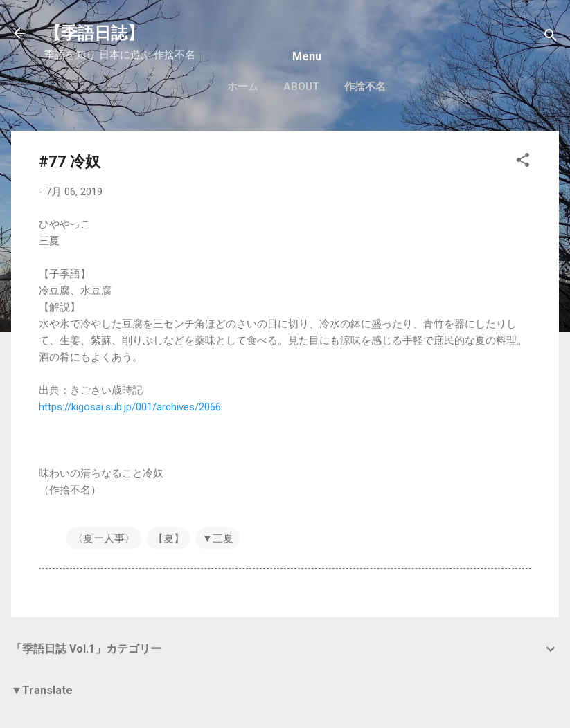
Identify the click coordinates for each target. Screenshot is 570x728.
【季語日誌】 (94, 33)
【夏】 (169, 538)
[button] (523, 162)
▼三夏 (218, 538)
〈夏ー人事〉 (104, 538)
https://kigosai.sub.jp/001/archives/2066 (130, 407)
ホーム (243, 87)
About (301, 87)
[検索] (551, 38)
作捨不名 (365, 87)
